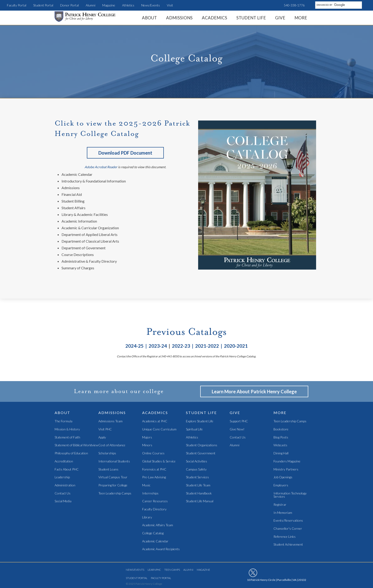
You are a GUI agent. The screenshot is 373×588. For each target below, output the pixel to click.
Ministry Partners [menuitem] (286, 469)
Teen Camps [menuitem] (172, 570)
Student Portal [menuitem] (43, 5)
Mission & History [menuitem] (67, 429)
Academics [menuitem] (214, 18)
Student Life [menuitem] (251, 18)
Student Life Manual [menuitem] (200, 501)
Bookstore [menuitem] (281, 429)
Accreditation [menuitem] (64, 461)
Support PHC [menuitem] (239, 421)
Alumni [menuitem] (91, 5)
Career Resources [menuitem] (155, 501)
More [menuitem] (301, 18)
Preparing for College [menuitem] (113, 485)
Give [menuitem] (280, 18)
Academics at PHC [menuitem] (155, 421)
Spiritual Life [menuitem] (194, 429)
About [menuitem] (149, 18)
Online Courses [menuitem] (153, 453)
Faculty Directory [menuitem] (154, 509)
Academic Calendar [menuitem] (155, 541)
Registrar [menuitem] (280, 505)
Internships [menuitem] (150, 493)
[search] (338, 5)
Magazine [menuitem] (109, 5)
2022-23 (182, 346)
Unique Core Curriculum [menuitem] (159, 429)
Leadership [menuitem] (62, 477)
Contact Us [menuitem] (63, 493)
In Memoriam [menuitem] (283, 513)
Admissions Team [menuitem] (110, 421)
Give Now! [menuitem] (237, 429)
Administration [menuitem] (65, 485)
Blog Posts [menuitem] (281, 437)
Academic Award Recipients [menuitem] (161, 549)
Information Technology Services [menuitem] (290, 495)
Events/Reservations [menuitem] (288, 521)
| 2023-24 (155, 346)
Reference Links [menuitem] (285, 537)
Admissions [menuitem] (179, 18)
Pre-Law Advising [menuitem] (154, 477)
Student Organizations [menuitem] (202, 445)
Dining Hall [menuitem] (281, 453)
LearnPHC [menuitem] (154, 570)
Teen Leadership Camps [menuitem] (115, 493)
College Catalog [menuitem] (153, 533)
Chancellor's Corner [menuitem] (288, 529)
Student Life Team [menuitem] (198, 485)
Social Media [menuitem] (63, 501)
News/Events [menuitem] (151, 5)
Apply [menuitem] (102, 437)
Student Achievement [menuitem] (288, 545)
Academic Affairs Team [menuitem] (158, 525)
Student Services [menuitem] (197, 477)
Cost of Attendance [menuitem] (112, 445)
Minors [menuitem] (147, 445)
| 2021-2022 (205, 346)
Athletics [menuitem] (128, 5)
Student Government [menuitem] (201, 453)
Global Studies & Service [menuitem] (159, 461)
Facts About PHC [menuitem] (67, 469)
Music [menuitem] (146, 485)
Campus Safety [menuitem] (196, 469)
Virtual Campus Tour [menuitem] (113, 477)
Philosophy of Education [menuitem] (71, 453)
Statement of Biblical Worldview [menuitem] (76, 445)
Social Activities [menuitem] (197, 461)
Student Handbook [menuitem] (199, 493)
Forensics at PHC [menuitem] (154, 469)
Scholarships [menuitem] (107, 453)
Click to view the (87, 123)
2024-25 (134, 346)
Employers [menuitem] (281, 485)
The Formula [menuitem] (63, 421)
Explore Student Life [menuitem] (200, 421)
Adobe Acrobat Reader (101, 167)
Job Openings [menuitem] (283, 477)
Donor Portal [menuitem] (69, 5)
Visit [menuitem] (170, 5)
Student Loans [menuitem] (108, 469)
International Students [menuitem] (114, 461)
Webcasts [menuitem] (280, 445)
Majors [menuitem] (147, 437)
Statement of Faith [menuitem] (67, 437)
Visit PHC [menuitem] (105, 429)
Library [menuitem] (147, 517)
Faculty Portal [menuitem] (17, 5)
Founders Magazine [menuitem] (287, 461)
